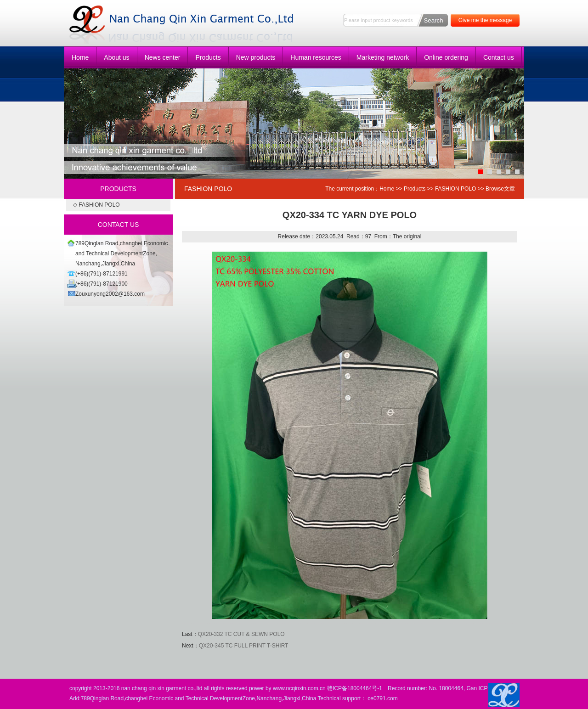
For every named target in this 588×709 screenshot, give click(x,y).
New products (256, 57)
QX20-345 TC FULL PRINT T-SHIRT (244, 646)
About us (116, 57)
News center (163, 57)
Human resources (316, 57)
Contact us (499, 57)
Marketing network (383, 57)
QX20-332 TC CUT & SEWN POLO (241, 634)
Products (208, 57)
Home (80, 57)
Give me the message (485, 20)
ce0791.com (382, 698)
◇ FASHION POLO (96, 205)
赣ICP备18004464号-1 (355, 688)
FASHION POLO (455, 189)
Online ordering (446, 57)
